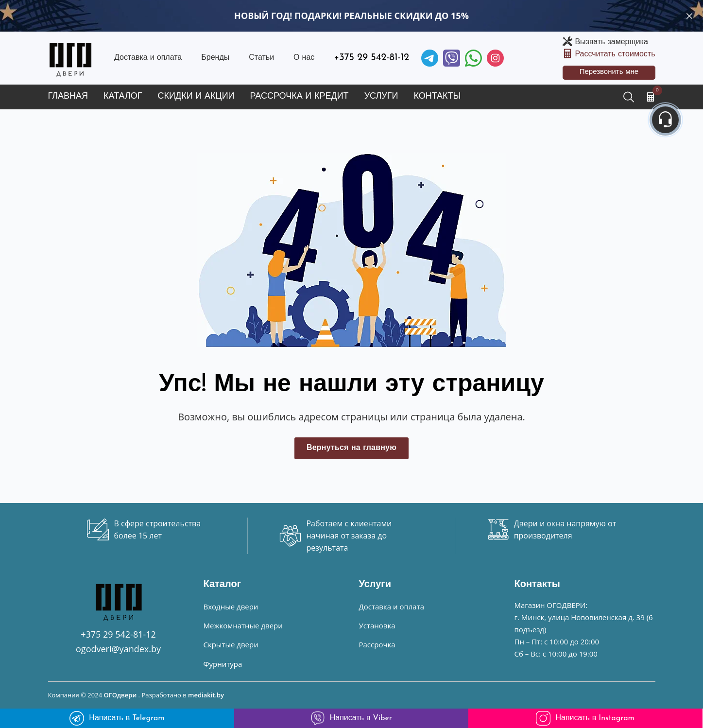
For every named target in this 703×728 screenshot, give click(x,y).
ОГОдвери (120, 695)
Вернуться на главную (351, 448)
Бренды (215, 58)
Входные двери (231, 607)
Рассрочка (377, 644)
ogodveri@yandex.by (118, 649)
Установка (377, 625)
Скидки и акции (196, 96)
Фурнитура (223, 664)
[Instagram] (495, 58)
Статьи (261, 58)
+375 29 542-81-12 (371, 58)
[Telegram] (430, 58)
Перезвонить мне (609, 72)
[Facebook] (473, 58)
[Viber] (452, 58)
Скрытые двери (231, 644)
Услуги (381, 96)
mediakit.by (206, 695)
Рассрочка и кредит (300, 96)
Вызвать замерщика (611, 42)
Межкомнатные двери (243, 625)
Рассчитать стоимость (615, 54)
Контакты (437, 96)
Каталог (123, 96)
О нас (304, 58)
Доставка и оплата (148, 58)
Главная (68, 96)
